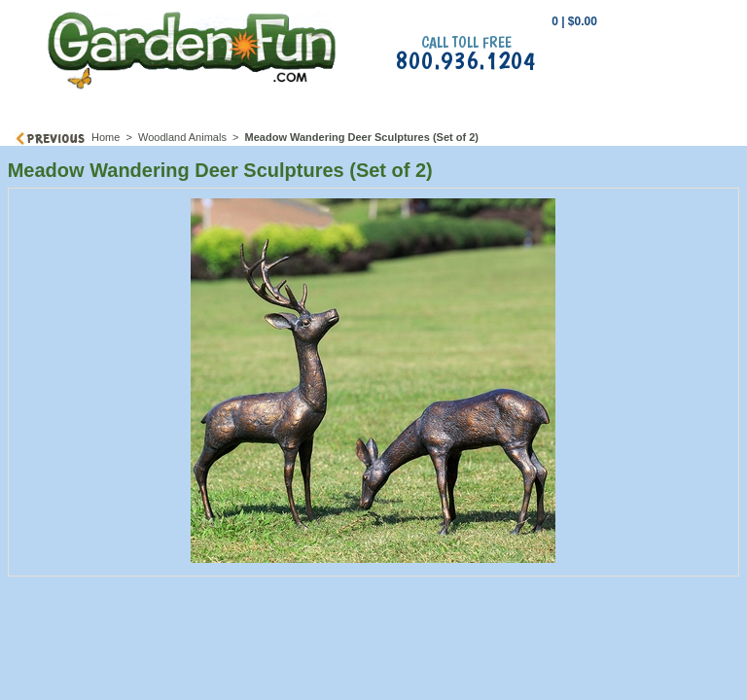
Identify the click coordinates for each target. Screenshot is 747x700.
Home (106, 137)
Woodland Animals (182, 137)
